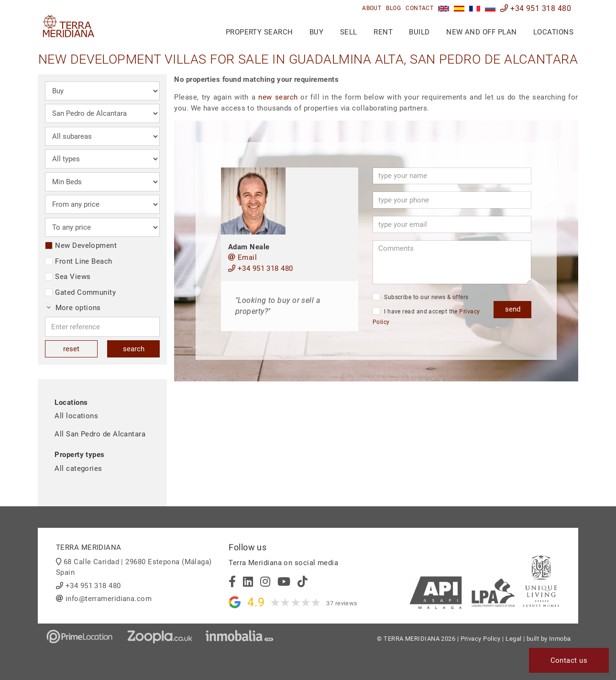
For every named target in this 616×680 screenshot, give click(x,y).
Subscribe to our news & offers (421, 297)
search (134, 349)
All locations (76, 416)
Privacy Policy (481, 639)
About (372, 8)
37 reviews (342, 603)
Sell (349, 32)
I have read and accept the (426, 317)
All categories (78, 468)
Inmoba (560, 639)
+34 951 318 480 (536, 8)
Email (242, 257)
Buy (316, 32)
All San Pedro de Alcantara (100, 434)
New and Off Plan (481, 32)
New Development (81, 245)
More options (74, 308)
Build (419, 32)
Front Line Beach (78, 261)
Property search (259, 32)
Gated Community (80, 292)
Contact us (569, 660)
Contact (419, 8)
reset (71, 349)
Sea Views (68, 277)
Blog (393, 8)
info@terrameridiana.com (109, 599)
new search (278, 97)
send (513, 309)
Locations (553, 32)
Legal (513, 639)
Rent (383, 32)
